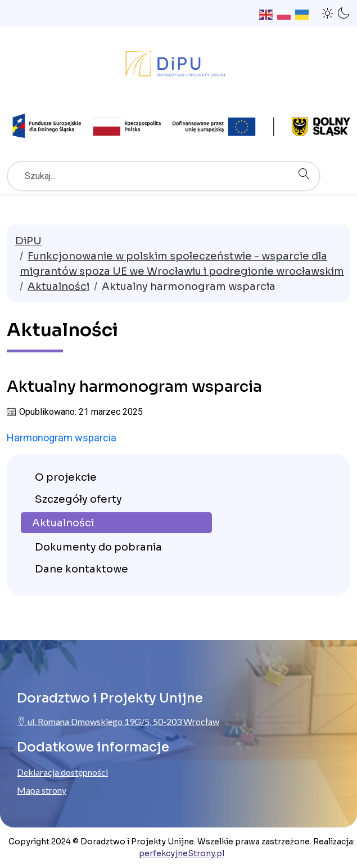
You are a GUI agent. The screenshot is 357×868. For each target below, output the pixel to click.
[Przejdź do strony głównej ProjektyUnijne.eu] (178, 66)
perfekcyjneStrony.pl (182, 853)
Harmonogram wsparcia (62, 438)
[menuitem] (116, 476)
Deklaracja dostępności (62, 772)
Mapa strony (42, 790)
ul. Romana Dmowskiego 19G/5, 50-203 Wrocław (118, 721)
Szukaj (307, 162)
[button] (328, 13)
